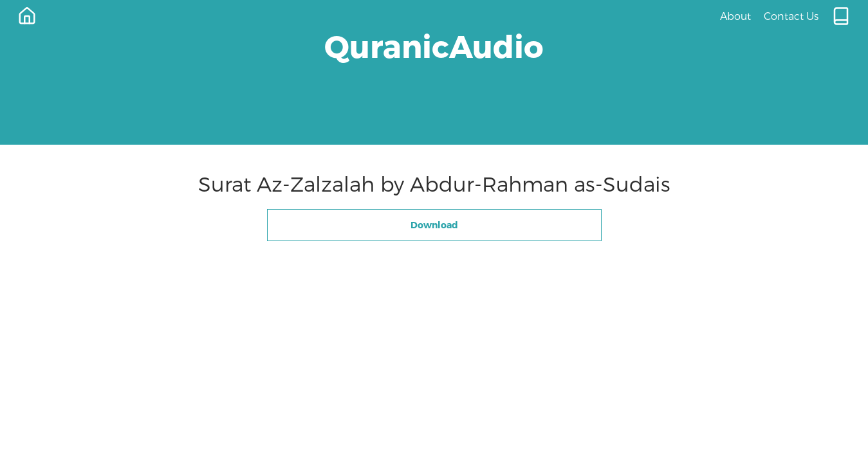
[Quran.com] (841, 16)
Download (434, 225)
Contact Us (791, 16)
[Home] (27, 16)
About (735, 16)
